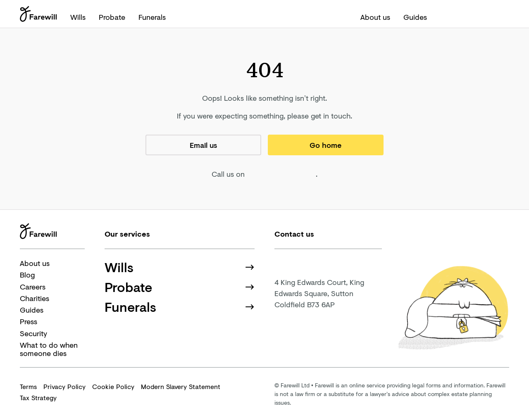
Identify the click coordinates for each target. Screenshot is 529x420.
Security (33, 333)
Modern (181, 386)
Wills (78, 17)
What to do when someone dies (49, 349)
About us (375, 17)
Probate (112, 17)
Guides (415, 17)
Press (29, 321)
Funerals (152, 17)
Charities (35, 298)
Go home (326, 145)
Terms (28, 386)
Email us (203, 145)
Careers (33, 287)
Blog (27, 275)
